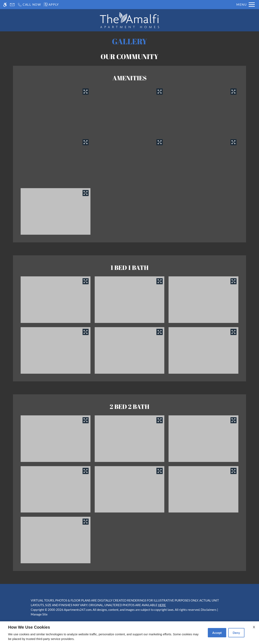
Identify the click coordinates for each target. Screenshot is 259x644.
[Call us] (29, 5)
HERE (162, 605)
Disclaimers (209, 610)
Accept (217, 633)
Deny (236, 633)
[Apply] (51, 5)
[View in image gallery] (86, 91)
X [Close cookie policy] (254, 627)
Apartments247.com (78, 610)
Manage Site (39, 614)
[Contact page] (12, 5)
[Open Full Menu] (246, 5)
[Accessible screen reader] (5, 5)
